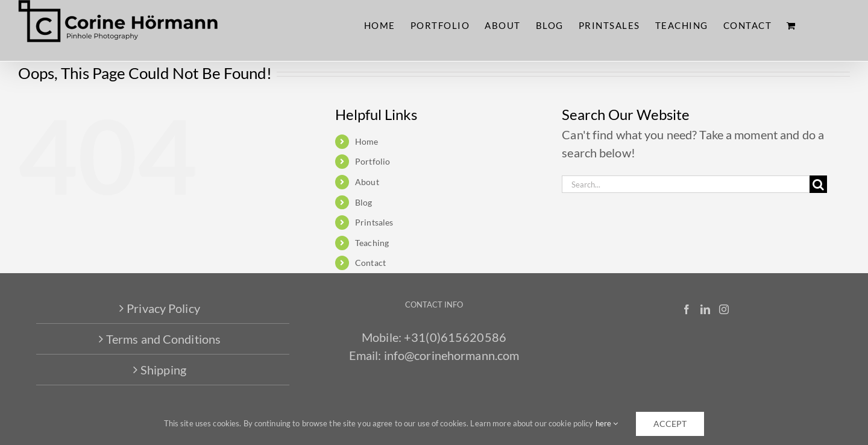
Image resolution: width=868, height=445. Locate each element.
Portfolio (373, 161)
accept (670, 424)
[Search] (818, 184)
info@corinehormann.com (452, 355)
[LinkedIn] (705, 309)
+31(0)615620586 (455, 337)
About (367, 182)
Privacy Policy (163, 308)
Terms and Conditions (163, 339)
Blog (363, 202)
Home (366, 141)
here (607, 423)
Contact (370, 263)
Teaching (372, 243)
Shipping (163, 370)
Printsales (374, 222)
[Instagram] (724, 309)
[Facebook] (687, 309)
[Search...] (686, 184)
